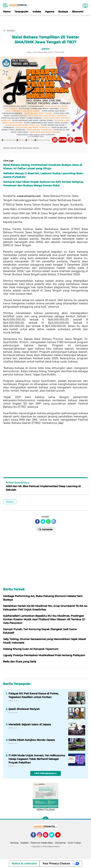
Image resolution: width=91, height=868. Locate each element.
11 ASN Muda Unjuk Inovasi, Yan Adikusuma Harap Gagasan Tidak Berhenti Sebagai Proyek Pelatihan (37, 759)
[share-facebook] (37, 521)
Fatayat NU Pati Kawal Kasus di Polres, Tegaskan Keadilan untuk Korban (34, 695)
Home (7, 12)
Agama (50, 12)
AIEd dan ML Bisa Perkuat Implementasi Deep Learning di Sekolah (43, 488)
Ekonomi (78, 12)
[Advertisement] (46, 20)
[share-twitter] (43, 521)
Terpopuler (22, 12)
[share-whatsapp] (48, 521)
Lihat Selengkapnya (46, 773)
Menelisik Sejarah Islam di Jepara (30, 724)
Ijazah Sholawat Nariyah (24, 709)
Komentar (46, 529)
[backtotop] (46, 820)
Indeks (37, 12)
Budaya (63, 12)
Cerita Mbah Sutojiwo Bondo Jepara (32, 740)
